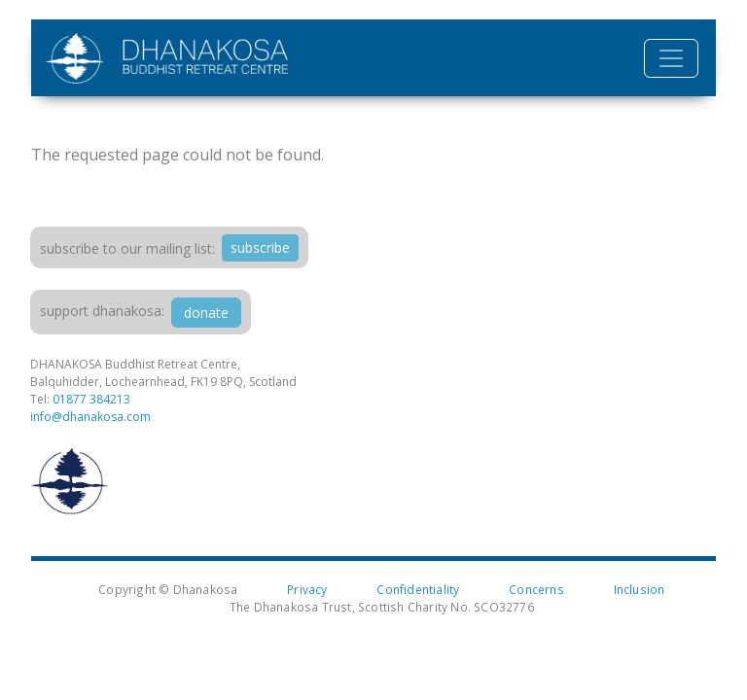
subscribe (260, 247)
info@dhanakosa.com (90, 417)
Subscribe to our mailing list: (127, 248)
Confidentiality (418, 589)
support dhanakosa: (102, 311)
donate (206, 313)
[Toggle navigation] (671, 58)
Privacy (307, 589)
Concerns (536, 589)
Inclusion (640, 589)
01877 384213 (91, 399)
